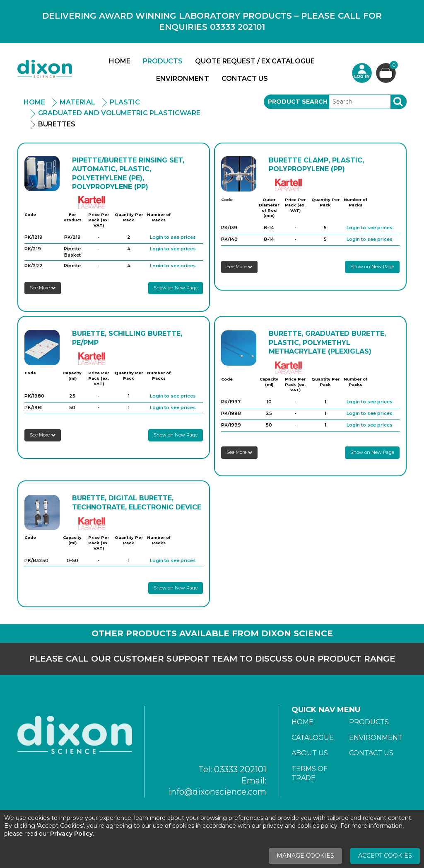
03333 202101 (240, 769)
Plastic (125, 102)
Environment (183, 79)
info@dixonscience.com (217, 792)
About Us (310, 753)
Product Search (298, 102)
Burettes (57, 124)
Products (163, 61)
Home (120, 61)
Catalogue (313, 738)
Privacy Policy (71, 834)
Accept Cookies (385, 856)
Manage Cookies (305, 856)
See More (43, 288)
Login (362, 73)
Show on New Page (176, 288)
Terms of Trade (310, 773)
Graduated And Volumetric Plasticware (119, 113)
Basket (393, 66)
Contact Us (245, 79)
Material (77, 102)
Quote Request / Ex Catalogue (255, 61)
